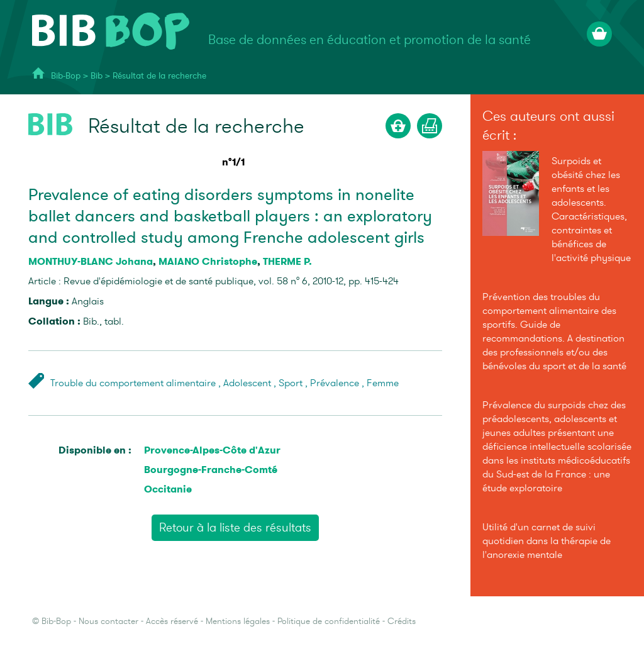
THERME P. (287, 261)
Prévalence (335, 383)
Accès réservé (172, 621)
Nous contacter (108, 621)
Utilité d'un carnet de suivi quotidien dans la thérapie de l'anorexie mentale (547, 541)
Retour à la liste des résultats (235, 528)
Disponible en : (95, 450)
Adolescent (247, 383)
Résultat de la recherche (159, 76)
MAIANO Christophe (208, 261)
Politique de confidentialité (329, 621)
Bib (97, 76)
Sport (291, 383)
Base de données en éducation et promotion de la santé (369, 40)
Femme (383, 383)
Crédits (402, 621)
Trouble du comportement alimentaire (133, 383)
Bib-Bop (66, 76)
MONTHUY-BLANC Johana (91, 261)
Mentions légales (238, 621)
